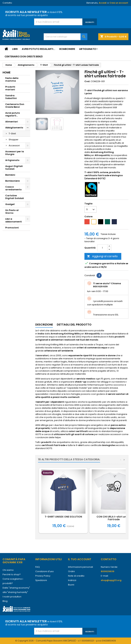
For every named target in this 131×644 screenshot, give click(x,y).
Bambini (10, 175)
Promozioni (12, 228)
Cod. (87, 81)
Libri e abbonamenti (14, 220)
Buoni (71, 585)
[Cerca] (65, 37)
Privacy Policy (43, 576)
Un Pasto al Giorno (12, 212)
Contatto (7, 3)
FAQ (38, 567)
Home (6, 72)
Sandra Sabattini (11, 97)
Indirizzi (72, 580)
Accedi (103, 3)
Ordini (71, 571)
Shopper (14, 140)
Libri (15, 49)
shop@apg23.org (111, 580)
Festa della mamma (12, 79)
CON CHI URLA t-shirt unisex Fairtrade (114, 518)
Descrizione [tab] (44, 325)
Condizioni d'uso (45, 571)
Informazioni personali (81, 567)
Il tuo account (80, 559)
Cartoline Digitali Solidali (15, 197)
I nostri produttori (12, 597)
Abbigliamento (14, 128)
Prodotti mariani (10, 88)
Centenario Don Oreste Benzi (24, 56)
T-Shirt (12, 134)
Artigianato (88, 49)
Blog (5, 601)
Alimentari (12, 122)
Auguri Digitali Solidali (14, 168)
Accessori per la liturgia (15, 153)
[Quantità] (102, 248)
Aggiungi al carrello (102, 256)
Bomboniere (67, 49)
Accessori (14, 146)
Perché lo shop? (12, 574)
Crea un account (119, 3)
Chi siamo (8, 570)
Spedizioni (41, 580)
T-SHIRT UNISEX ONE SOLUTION (63, 517)
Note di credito (76, 576)
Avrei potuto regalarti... (39, 49)
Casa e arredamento (13, 188)
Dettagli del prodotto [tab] (74, 325)
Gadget (10, 204)
